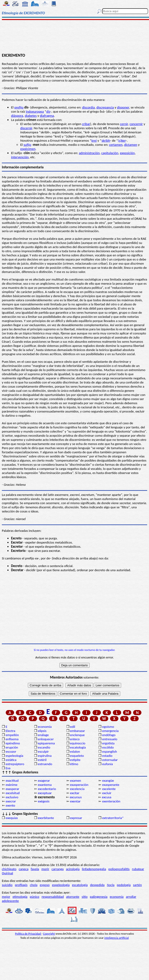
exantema (45, 785)
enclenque (77, 735)
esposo (45, 885)
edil (73, 727)
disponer (123, 107)
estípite (75, 760)
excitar (75, 793)
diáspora (17, 116)
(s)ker (122, 140)
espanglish (110, 752)
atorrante (73, 897)
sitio (85, 897)
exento (10, 805)
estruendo (45, 764)
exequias (12, 818)
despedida (97, 885)
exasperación (79, 785)
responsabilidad (53, 897)
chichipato (9, 869)
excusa (107, 797)
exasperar (12, 789)
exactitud (12, 781)
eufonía (108, 764)
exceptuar (45, 793)
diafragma (47, 116)
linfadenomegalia (94, 869)
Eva (8, 768)
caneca (23, 869)
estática (11, 760)
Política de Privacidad (28, 934)
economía (45, 727)
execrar (11, 801)
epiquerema (46, 743)
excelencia (77, 789)
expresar (76, 818)
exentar (75, 801)
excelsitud (13, 793)
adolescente (10, 901)
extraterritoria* (113, 818)
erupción (12, 747)
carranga (58, 869)
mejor (6, 897)
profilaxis (21, 885)
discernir (26, 128)
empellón (12, 735)
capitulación (110, 153)
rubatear (138, 869)
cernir (124, 124)
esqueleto (77, 756)
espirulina (45, 756)
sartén (137, 885)
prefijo (19, 107)
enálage (43, 735)
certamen (116, 145)
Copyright (49, 934)
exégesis (44, 801)
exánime (11, 785)
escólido (108, 747)
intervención (20, 157)
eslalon (75, 752)
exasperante (111, 785)
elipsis (42, 731)
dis (48, 111)
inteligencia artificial (117, 938)
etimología (20, 897)
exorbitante (46, 818)
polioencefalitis (119, 869)
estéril (42, 760)
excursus (76, 797)
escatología (78, 747)
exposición (127, 153)
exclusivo (12, 797)
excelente (109, 789)
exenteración (111, 801)
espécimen (28, 149)
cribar (86, 124)
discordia (88, 107)
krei (94, 140)
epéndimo (13, 743)
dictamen (131, 145)
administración (89, 153)
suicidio (7, 885)
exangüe (108, 781)
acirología (73, 869)
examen (76, 781)
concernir (136, 124)
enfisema (12, 739)
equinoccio (78, 743)
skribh (106, 140)
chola (34, 885)
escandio (44, 747)
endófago (109, 735)
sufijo (27, 145)
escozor (11, 752)
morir (45, 869)
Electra (10, 731)
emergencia (110, 731)
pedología (124, 885)
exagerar (44, 781)
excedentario (47, 789)
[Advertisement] (74, 36)
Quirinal (7, 873)
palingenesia (99, 897)
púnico (34, 897)
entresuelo (110, 739)
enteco (75, 739)
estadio (107, 756)
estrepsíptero (15, 764)
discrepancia (105, 107)
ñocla (111, 885)
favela (35, 869)
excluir (107, 793)
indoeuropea (35, 111)
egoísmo (108, 727)
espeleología (14, 756)
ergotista (108, 743)
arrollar (131, 897)
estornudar (110, 760)
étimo (74, 764)
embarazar (77, 731)
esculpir (43, 752)
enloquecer (46, 739)
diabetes (31, 116)
